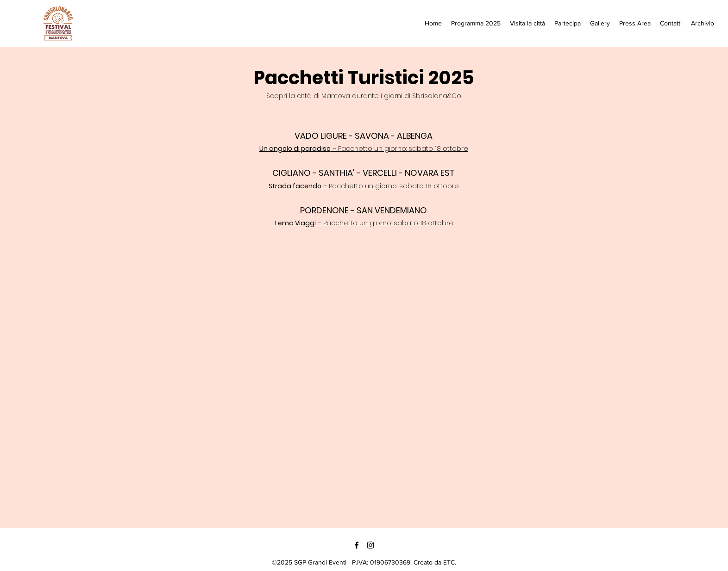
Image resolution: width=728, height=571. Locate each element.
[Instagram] (370, 545)
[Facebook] (357, 545)
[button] (527, 23)
